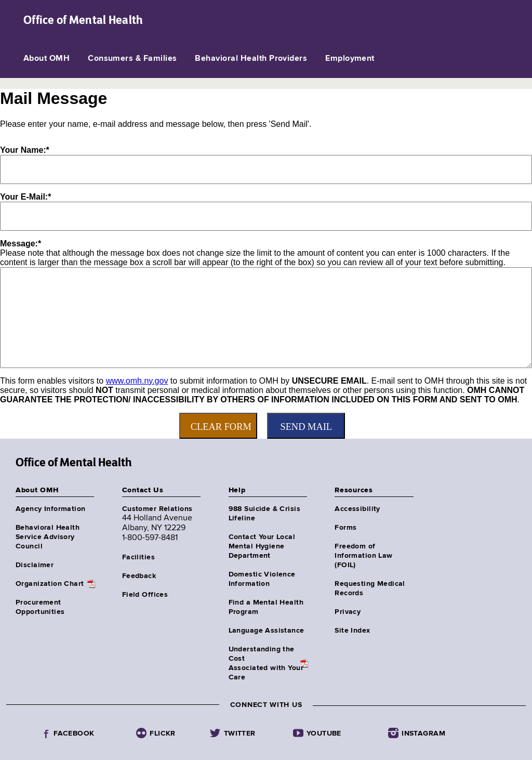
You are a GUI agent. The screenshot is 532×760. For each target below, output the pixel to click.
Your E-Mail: (25, 197)
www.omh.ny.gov (137, 381)
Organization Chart (50, 584)
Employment (350, 59)
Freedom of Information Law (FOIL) (363, 556)
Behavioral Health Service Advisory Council (48, 537)
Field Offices (145, 595)
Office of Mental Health (83, 20)
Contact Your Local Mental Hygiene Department (262, 546)
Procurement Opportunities (40, 607)
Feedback (139, 576)
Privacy (348, 612)
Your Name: (25, 150)
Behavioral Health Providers (251, 59)
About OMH (46, 59)
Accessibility (357, 509)
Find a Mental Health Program (266, 607)
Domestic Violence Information (262, 579)
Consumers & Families (132, 59)
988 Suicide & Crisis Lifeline (264, 514)
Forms (345, 528)
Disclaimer (35, 565)
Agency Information (51, 509)
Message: (21, 244)
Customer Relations (157, 509)
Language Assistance (267, 631)
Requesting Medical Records (370, 588)
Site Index (352, 631)
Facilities (138, 557)
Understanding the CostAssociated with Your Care (266, 663)
